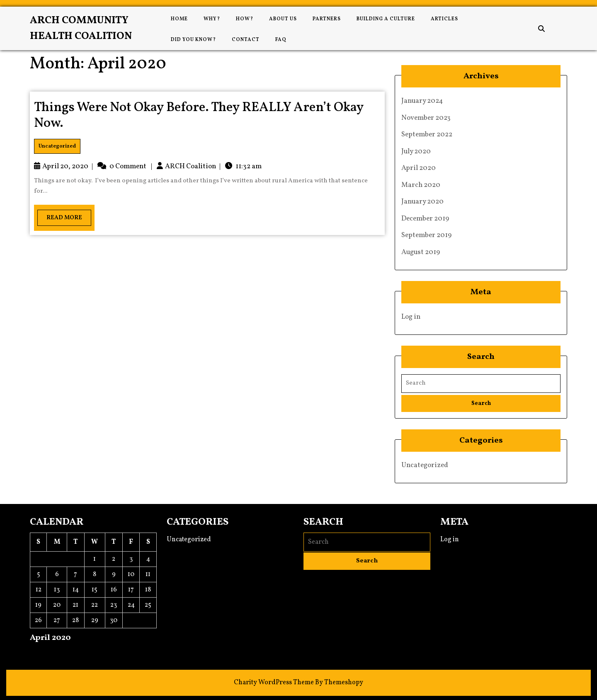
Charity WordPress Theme (274, 683)
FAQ (281, 40)
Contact (246, 40)
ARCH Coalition (191, 166)
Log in (411, 317)
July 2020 (416, 151)
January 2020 (422, 202)
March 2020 (421, 185)
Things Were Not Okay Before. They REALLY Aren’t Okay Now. (199, 116)
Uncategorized (57, 146)
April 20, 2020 (65, 166)
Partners (327, 19)
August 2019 (421, 252)
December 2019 (425, 219)
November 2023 (426, 118)
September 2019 (426, 235)
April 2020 (419, 168)
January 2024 (422, 101)
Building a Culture (386, 19)
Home (179, 19)
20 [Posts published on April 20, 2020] (57, 605)
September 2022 (427, 134)
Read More (60, 216)
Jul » (57, 652)
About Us (283, 19)
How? (245, 19)
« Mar (39, 652)
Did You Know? (193, 40)
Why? (212, 19)
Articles (444, 19)
